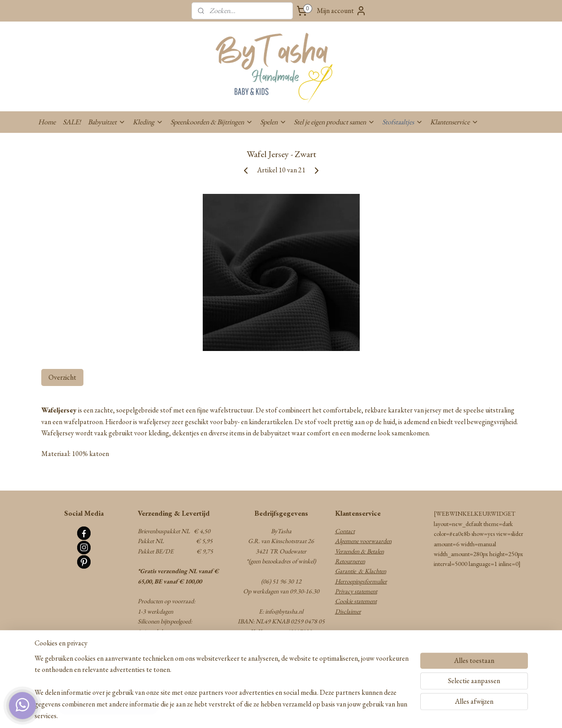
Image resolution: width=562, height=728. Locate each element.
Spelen (273, 122)
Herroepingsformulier (361, 581)
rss (262, 711)
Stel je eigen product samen (334, 122)
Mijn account (342, 11)
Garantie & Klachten (361, 571)
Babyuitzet (107, 122)
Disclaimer (348, 611)
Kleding (148, 122)
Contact (345, 531)
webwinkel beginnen (288, 711)
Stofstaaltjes (403, 122)
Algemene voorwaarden (363, 541)
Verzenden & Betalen (359, 551)
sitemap (250, 711)
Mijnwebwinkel (349, 711)
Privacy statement (356, 591)
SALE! (72, 122)
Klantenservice (454, 122)
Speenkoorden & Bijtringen (212, 122)
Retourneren (350, 561)
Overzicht (62, 377)
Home (47, 122)
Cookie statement (356, 601)
